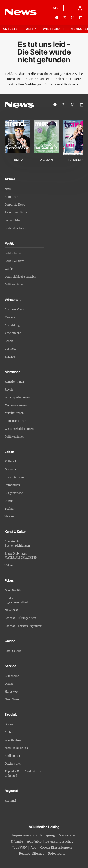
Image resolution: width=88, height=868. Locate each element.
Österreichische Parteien (20, 277)
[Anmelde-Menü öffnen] (80, 8)
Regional (10, 801)
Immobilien (12, 485)
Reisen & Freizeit (16, 477)
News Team (12, 699)
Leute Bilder (13, 220)
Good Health (13, 591)
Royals (9, 390)
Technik (10, 509)
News (8, 189)
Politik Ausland (15, 261)
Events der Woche (16, 213)
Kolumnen (11, 197)
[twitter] (65, 18)
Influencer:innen (15, 421)
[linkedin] (81, 18)
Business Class (14, 309)
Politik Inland (13, 253)
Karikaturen (12, 756)
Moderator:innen (16, 405)
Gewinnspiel (13, 764)
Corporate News (15, 205)
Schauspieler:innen (17, 397)
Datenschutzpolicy (59, 841)
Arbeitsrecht (13, 333)
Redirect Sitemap (32, 854)
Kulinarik (11, 462)
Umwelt (10, 501)
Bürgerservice (14, 493)
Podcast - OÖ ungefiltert (20, 618)
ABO (56, 8)
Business (11, 349)
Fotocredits (57, 854)
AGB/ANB (34, 841)
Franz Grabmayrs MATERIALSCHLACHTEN (21, 556)
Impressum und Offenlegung (33, 835)
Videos (9, 566)
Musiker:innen (14, 413)
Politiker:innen (14, 285)
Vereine (10, 516)
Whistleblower (14, 740)
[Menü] (70, 8)
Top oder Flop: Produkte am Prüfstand (23, 774)
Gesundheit (12, 470)
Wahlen (10, 269)
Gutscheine (12, 676)
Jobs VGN (19, 848)
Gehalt (9, 341)
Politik (30, 29)
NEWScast (11, 610)
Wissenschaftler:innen (19, 429)
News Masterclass (16, 748)
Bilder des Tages (15, 228)
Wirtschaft (54, 29)
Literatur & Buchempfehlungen (17, 544)
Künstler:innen (14, 382)
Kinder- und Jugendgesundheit (16, 600)
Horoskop (11, 692)
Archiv (9, 732)
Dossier (10, 724)
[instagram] (73, 18)
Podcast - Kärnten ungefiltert (23, 626)
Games (9, 684)
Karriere (10, 317)
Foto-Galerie (13, 651)
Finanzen (11, 357)
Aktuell (10, 29)
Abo (33, 848)
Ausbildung (12, 325)
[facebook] (57, 18)
